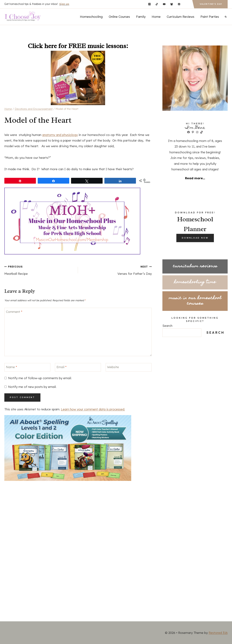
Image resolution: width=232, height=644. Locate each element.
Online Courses (119, 17)
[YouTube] (164, 4)
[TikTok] (157, 4)
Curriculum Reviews (181, 17)
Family (141, 17)
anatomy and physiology (60, 135)
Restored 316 (218, 633)
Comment (14, 312)
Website (113, 367)
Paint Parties (210, 17)
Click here (42, 46)
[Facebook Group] (172, 4)
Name (12, 367)
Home (156, 17)
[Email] (78, 367)
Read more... (195, 178)
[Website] (129, 367)
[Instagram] (149, 4)
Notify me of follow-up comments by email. (40, 378)
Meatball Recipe (40, 270)
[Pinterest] (179, 4)
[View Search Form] (226, 17)
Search (167, 326)
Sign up (64, 4)
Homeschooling (91, 17)
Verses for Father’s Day (116, 270)
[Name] (27, 367)
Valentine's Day (211, 4)
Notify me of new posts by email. (32, 387)
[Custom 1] (186, 4)
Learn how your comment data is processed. (93, 409)
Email (62, 367)
